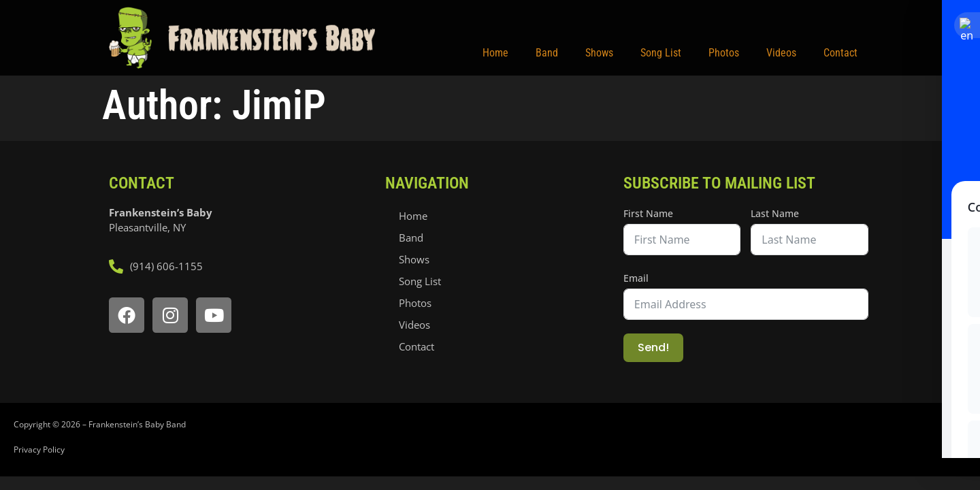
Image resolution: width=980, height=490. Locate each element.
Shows (599, 53)
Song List (661, 53)
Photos (724, 53)
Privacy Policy (39, 450)
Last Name (775, 213)
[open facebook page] (127, 315)
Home (495, 53)
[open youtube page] (214, 315)
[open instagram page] (170, 315)
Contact (840, 53)
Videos (781, 53)
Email (636, 278)
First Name (648, 213)
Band (547, 53)
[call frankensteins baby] (240, 266)
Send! (653, 347)
